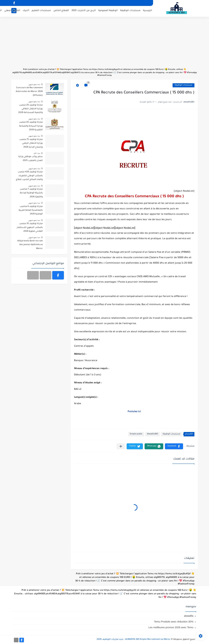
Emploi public (136, 434)
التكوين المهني (12, 11)
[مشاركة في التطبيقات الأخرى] (121, 446)
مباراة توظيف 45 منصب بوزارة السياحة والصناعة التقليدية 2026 (31, 126)
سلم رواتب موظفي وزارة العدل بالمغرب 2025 (31, 159)
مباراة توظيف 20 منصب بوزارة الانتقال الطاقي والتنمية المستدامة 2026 (31, 109)
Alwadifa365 (153, 434)
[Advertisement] (105, 44)
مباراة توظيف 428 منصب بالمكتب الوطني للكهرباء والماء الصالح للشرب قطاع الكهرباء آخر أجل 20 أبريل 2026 (29, 176)
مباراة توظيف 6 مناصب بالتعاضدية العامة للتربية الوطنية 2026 (31, 210)
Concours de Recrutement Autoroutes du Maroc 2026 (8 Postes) (29, 92)
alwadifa (189, 616)
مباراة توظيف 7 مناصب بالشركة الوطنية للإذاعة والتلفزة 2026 (31, 193)
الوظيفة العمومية (108, 11)
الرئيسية (148, 11)
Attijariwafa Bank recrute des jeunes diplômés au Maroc (30, 245)
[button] (174, 446)
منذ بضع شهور (34, 84)
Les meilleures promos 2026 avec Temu (171, 627)
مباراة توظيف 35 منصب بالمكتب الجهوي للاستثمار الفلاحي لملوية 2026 (30, 228)
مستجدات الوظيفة (130, 11)
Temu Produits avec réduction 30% (174, 622)
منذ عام (37, 153)
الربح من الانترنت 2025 (84, 11)
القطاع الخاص (61, 11)
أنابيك (26, 11)
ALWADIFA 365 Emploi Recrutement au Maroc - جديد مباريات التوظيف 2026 (134, 639)
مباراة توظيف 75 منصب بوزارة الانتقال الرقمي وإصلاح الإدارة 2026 (31, 143)
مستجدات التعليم (41, 11)
